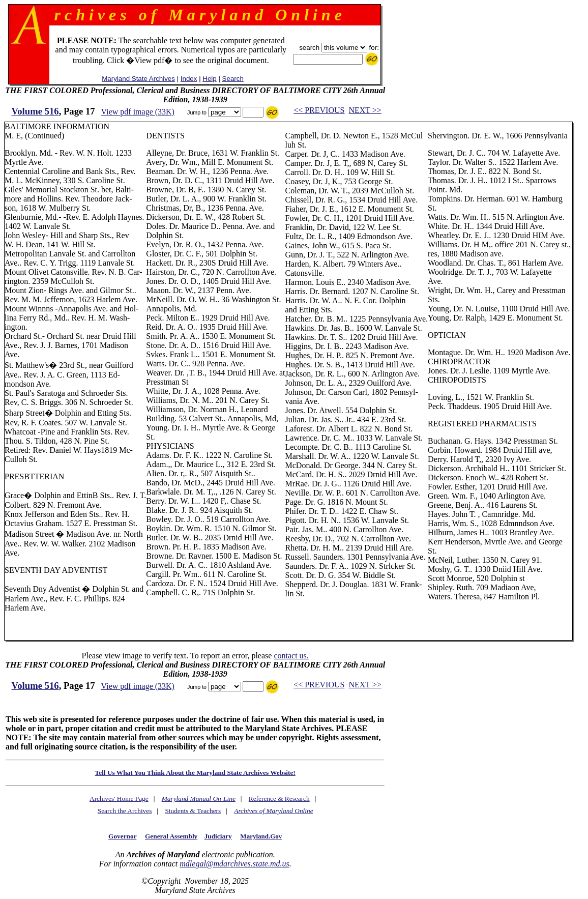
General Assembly (171, 836)
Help (209, 79)
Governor (122, 836)
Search (233, 79)
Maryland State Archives (138, 79)
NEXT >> (365, 110)
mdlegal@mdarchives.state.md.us (234, 864)
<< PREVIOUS (319, 110)
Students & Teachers (193, 811)
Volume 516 (35, 111)
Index (189, 79)
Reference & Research (279, 799)
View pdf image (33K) (138, 112)
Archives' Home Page (119, 799)
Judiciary (218, 836)
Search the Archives (125, 811)
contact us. (291, 656)
